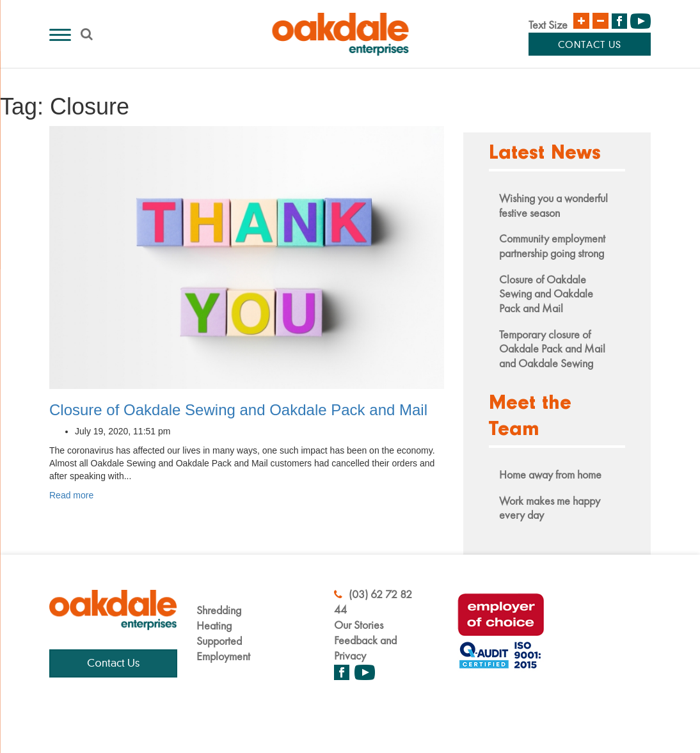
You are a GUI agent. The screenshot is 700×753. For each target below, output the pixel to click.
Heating (214, 625)
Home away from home (550, 474)
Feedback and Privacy (365, 648)
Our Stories (359, 625)
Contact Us (590, 45)
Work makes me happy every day (550, 508)
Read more (71, 495)
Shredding (219, 610)
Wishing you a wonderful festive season (553, 205)
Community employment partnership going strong (552, 246)
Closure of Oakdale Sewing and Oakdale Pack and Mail (238, 410)
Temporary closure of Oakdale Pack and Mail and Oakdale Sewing (552, 349)
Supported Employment (223, 648)
